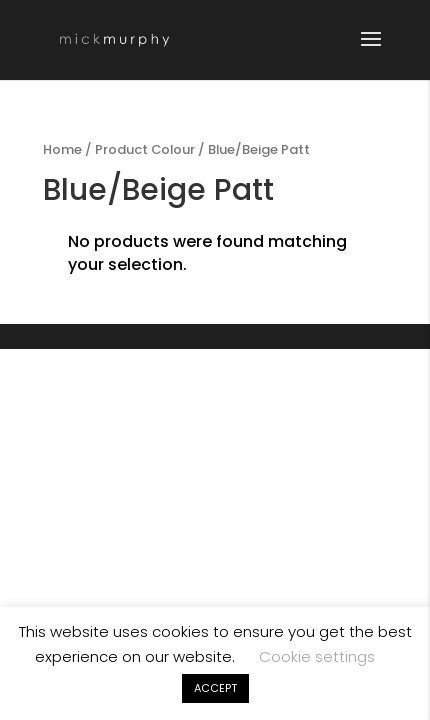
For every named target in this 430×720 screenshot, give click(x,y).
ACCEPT (215, 688)
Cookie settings (317, 656)
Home (62, 149)
